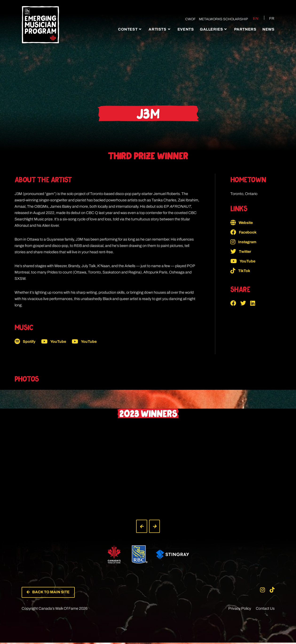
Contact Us (265, 610)
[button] (235, 303)
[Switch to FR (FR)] (269, 18)
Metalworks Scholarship (222, 19)
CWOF (189, 19)
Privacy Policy (240, 610)
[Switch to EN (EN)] (252, 18)
